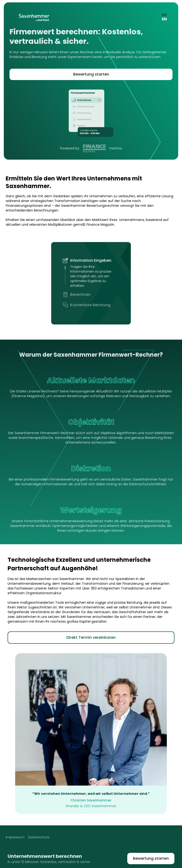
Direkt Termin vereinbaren (91, 637)
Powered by (70, 148)
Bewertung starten (91, 74)
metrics (115, 148)
